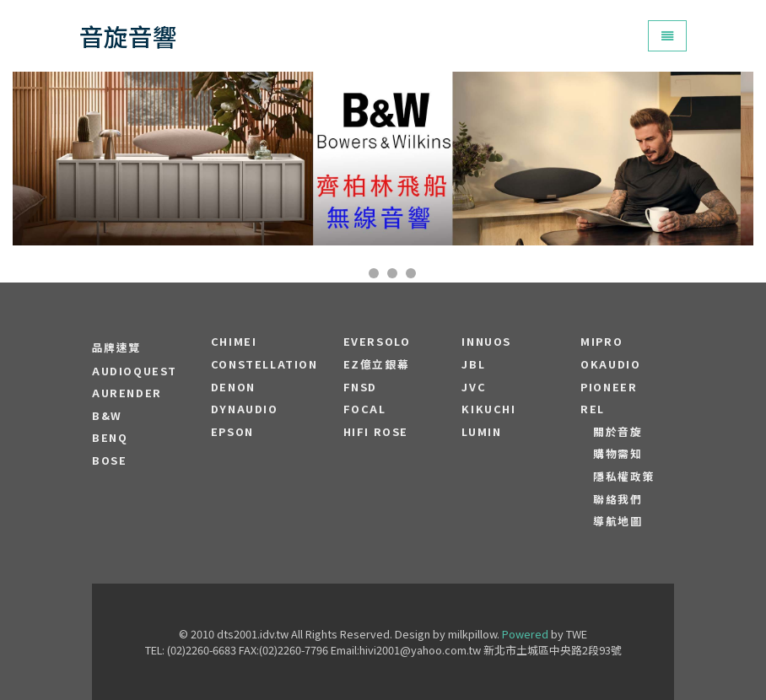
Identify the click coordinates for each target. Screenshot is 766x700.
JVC (474, 387)
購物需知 (618, 454)
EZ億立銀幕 (377, 364)
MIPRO (601, 342)
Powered (525, 634)
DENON (233, 387)
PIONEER (609, 387)
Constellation (264, 364)
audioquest (135, 371)
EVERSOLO (377, 342)
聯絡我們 (618, 499)
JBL (473, 364)
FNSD (360, 387)
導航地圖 (618, 521)
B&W (107, 416)
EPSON (232, 432)
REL (593, 409)
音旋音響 (128, 36)
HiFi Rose (376, 432)
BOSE (109, 460)
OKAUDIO (610, 364)
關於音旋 (618, 432)
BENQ (110, 438)
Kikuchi (488, 409)
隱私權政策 (624, 477)
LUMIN (481, 432)
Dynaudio (245, 409)
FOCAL (365, 409)
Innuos (486, 342)
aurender (127, 393)
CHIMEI (234, 342)
